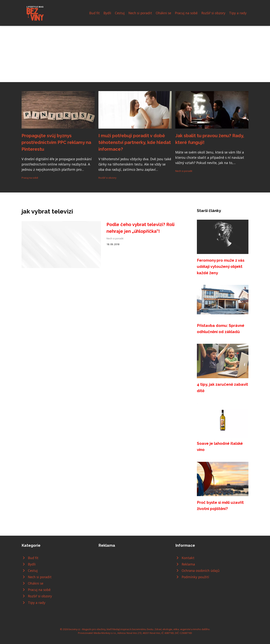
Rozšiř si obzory (213, 13)
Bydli (107, 13)
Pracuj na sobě (186, 13)
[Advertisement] (135, 54)
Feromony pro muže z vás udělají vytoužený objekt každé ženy (221, 267)
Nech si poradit (140, 13)
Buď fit (94, 13)
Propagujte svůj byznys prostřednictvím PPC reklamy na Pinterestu (56, 142)
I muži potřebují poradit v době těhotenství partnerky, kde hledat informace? (135, 142)
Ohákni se (163, 13)
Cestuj (120, 13)
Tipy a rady (238, 13)
